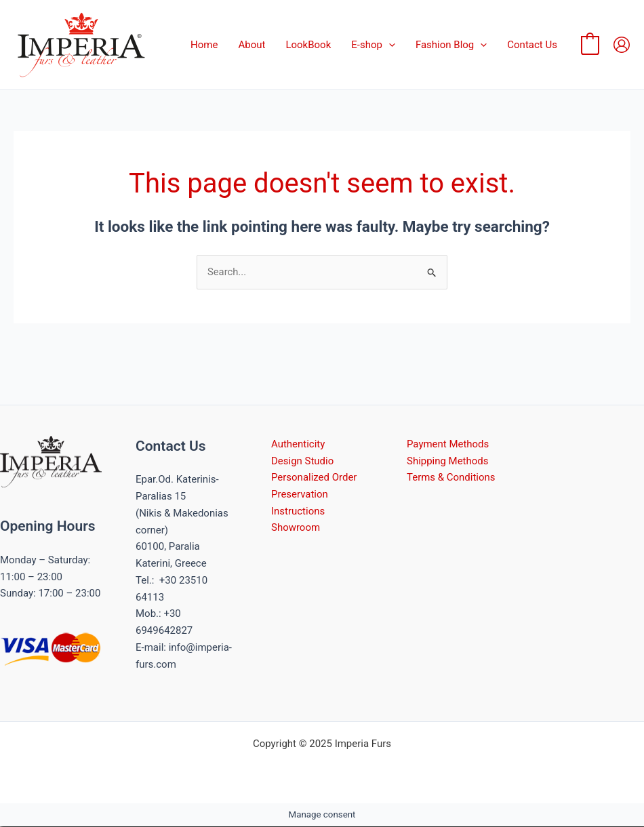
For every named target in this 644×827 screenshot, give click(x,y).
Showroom (296, 528)
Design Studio (302, 461)
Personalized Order (314, 478)
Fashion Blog (451, 45)
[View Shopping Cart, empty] (590, 45)
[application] (389, 45)
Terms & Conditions (451, 478)
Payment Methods (448, 444)
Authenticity (298, 444)
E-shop (373, 45)
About (251, 45)
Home (204, 45)
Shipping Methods (448, 461)
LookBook (308, 45)
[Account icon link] (622, 45)
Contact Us (532, 45)
